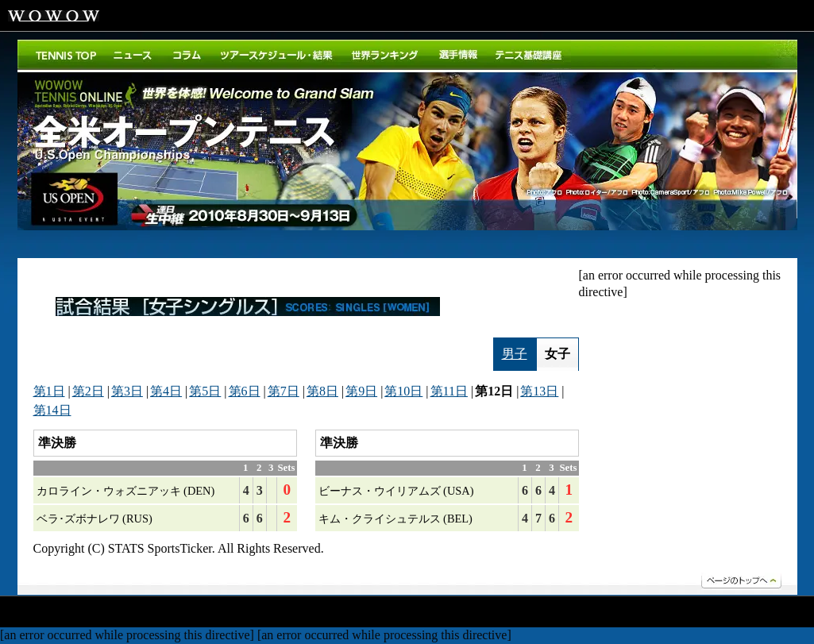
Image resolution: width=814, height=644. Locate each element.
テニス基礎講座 (529, 54)
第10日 (403, 391)
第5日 (205, 391)
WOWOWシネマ (295, 15)
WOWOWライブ (224, 15)
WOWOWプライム (154, 15)
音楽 (175, 613)
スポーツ (124, 613)
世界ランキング (386, 54)
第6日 (245, 391)
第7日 (284, 391)
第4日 (166, 391)
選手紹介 (457, 54)
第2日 (88, 391)
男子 (515, 354)
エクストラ (438, 613)
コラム (187, 54)
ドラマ (70, 613)
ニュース (134, 54)
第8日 (322, 391)
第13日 (539, 391)
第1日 (49, 391)
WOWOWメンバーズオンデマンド (379, 15)
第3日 (127, 391)
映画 (25, 613)
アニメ (283, 613)
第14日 (52, 410)
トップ (66, 54)
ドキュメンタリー (355, 613)
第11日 (449, 391)
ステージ (227, 613)
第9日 (361, 391)
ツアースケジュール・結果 (277, 54)
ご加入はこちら (724, 16)
